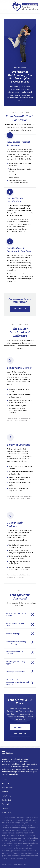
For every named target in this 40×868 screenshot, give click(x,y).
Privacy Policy (7, 812)
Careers (5, 808)
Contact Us (6, 804)
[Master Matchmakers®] (26, 6)
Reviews (5, 792)
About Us (5, 783)
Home (4, 779)
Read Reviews (20, 733)
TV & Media (6, 796)
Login (1, 867)
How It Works (7, 788)
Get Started (20, 309)
